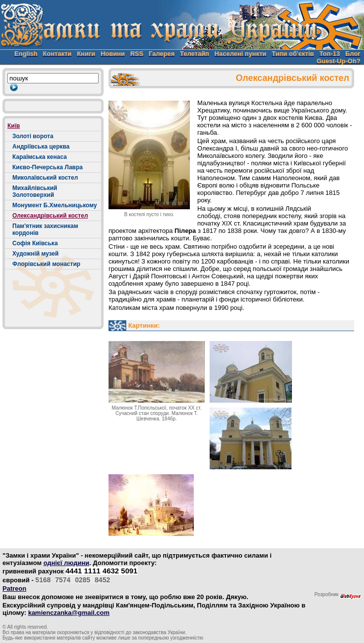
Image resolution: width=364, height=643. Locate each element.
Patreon (14, 588)
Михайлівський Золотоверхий (35, 191)
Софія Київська (35, 243)
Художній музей (36, 254)
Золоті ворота (33, 136)
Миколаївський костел (45, 178)
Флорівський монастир (46, 264)
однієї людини (66, 563)
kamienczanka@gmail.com (69, 613)
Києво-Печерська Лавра (48, 167)
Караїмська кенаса (39, 157)
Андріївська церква (41, 147)
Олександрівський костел (50, 216)
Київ (14, 126)
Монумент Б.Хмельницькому (55, 205)
